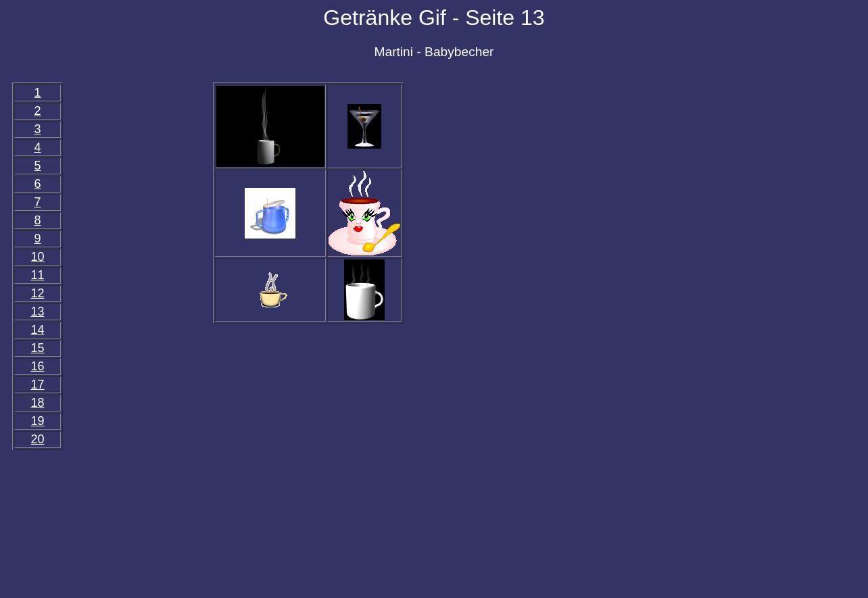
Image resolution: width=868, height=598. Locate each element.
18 (38, 403)
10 (38, 257)
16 (38, 366)
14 (38, 330)
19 (38, 421)
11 (38, 275)
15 (38, 348)
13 (38, 312)
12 (38, 293)
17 (38, 384)
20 (38, 439)
